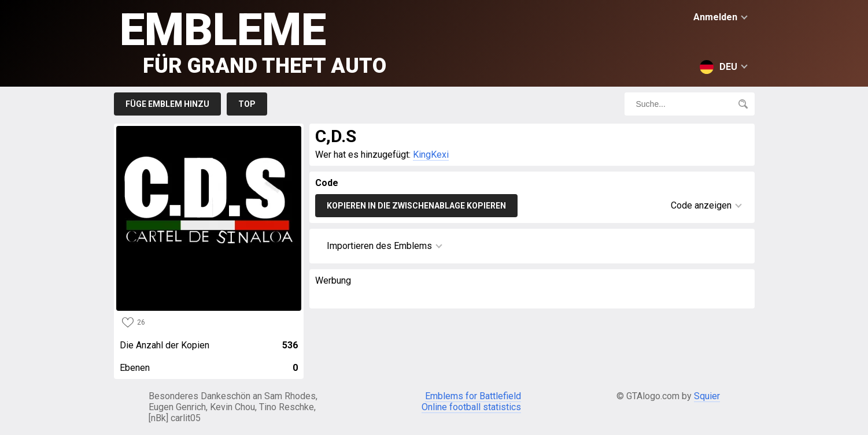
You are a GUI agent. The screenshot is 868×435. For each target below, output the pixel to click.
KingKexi (431, 155)
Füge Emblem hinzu (167, 104)
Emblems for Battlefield (473, 396)
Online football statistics (471, 407)
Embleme (253, 41)
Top (247, 104)
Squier (707, 396)
